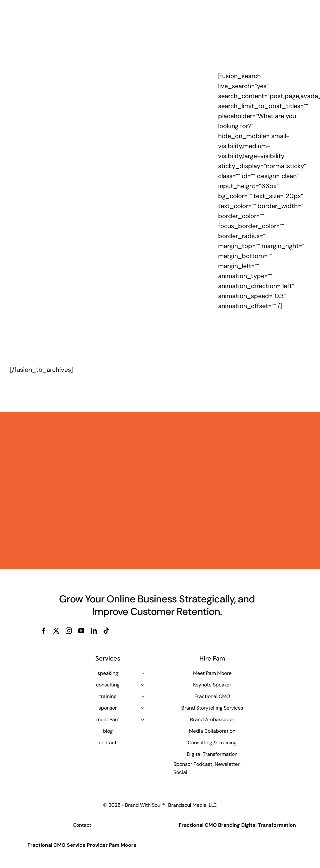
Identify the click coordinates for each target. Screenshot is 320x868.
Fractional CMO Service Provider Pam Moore (82, 845)
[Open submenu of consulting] (142, 685)
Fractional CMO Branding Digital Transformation (237, 825)
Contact (82, 825)
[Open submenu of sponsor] (142, 708)
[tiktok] (106, 631)
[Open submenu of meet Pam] (142, 720)
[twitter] (56, 631)
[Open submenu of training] (142, 696)
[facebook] (44, 631)
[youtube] (81, 631)
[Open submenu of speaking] (142, 673)
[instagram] (69, 631)
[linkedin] (94, 631)
